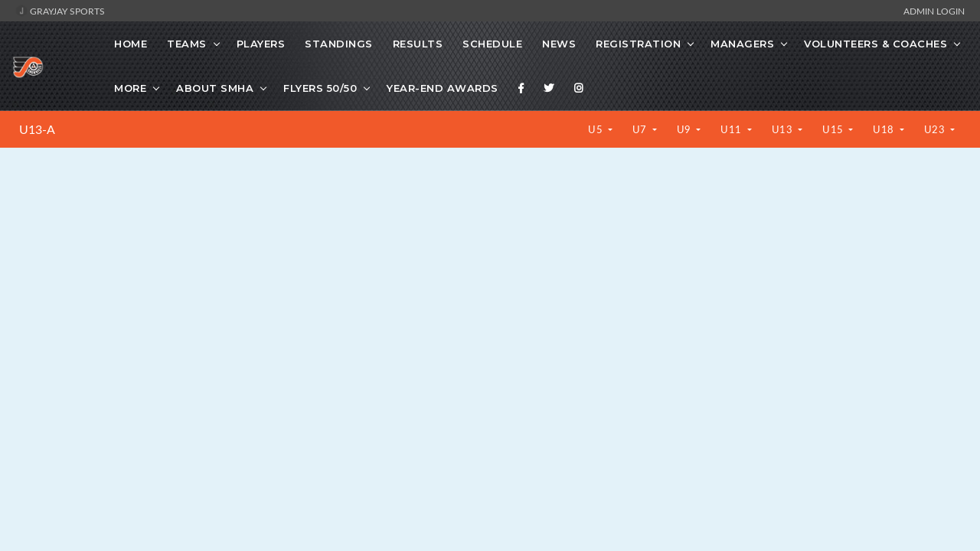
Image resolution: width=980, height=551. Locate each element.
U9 (686, 129)
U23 (936, 129)
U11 (732, 129)
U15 (834, 129)
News (559, 44)
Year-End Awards (443, 88)
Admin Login (934, 11)
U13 (784, 129)
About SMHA (215, 88)
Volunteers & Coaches (875, 44)
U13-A (37, 129)
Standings (339, 44)
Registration (638, 44)
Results (418, 44)
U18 (885, 129)
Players (261, 44)
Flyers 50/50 (320, 88)
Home (131, 44)
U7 (641, 129)
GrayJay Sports (60, 11)
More (130, 88)
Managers (742, 44)
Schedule (492, 44)
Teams (187, 44)
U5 (597, 129)
